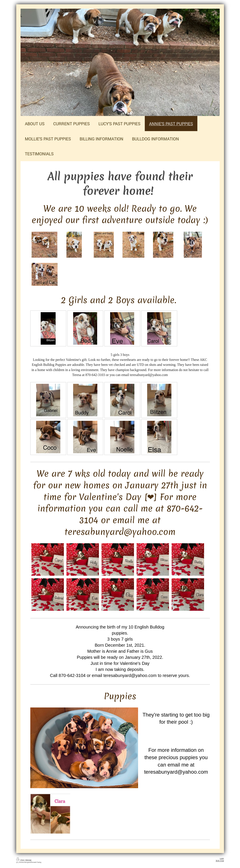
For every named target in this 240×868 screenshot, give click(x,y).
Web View (220, 861)
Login (222, 858)
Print (20, 860)
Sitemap (28, 860)
